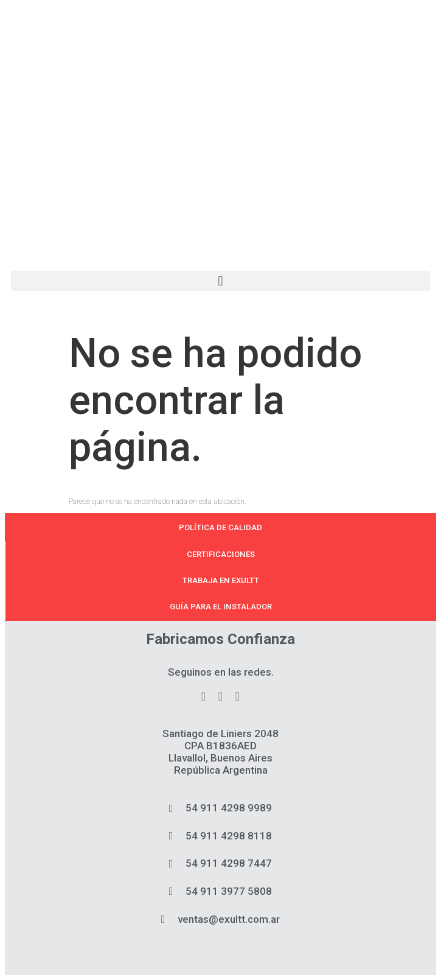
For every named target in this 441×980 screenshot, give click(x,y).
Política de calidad (220, 527)
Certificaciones (221, 554)
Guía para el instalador (221, 607)
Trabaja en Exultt (221, 580)
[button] (220, 281)
